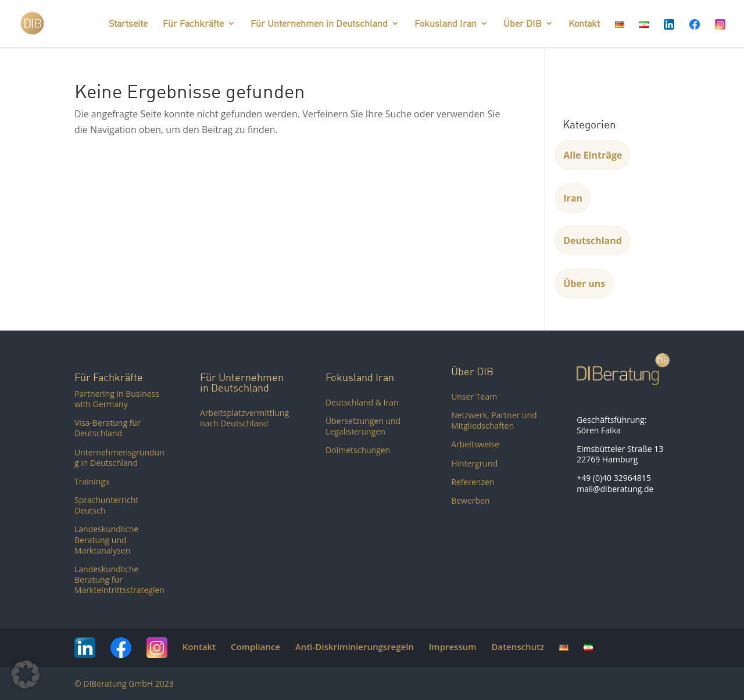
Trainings (92, 481)
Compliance (255, 647)
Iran (573, 198)
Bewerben (470, 500)
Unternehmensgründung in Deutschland (119, 457)
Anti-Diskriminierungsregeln (355, 647)
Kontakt (584, 24)
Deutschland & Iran (362, 402)
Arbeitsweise (475, 444)
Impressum (453, 647)
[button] (26, 674)
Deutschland (593, 240)
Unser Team (474, 396)
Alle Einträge (593, 155)
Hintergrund (474, 463)
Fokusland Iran (446, 24)
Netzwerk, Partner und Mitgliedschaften (494, 420)
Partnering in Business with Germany (117, 399)
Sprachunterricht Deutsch (106, 505)
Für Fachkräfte (193, 24)
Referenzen (473, 482)
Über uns (584, 283)
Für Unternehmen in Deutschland (319, 24)
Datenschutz (518, 647)
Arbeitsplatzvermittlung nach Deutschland (244, 418)
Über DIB (523, 24)
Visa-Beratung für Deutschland (108, 428)
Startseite (128, 24)
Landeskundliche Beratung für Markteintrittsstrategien (119, 579)
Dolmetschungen (358, 450)
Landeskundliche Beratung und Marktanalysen (106, 539)
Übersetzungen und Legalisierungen (363, 426)
